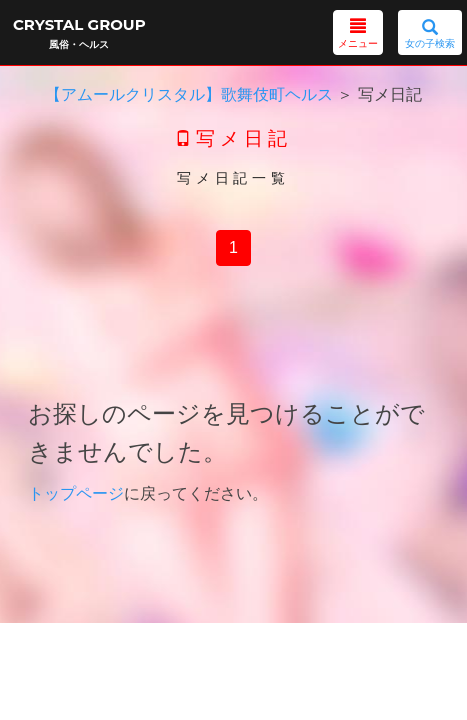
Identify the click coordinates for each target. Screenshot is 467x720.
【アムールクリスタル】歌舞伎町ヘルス (189, 94)
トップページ (76, 493)
